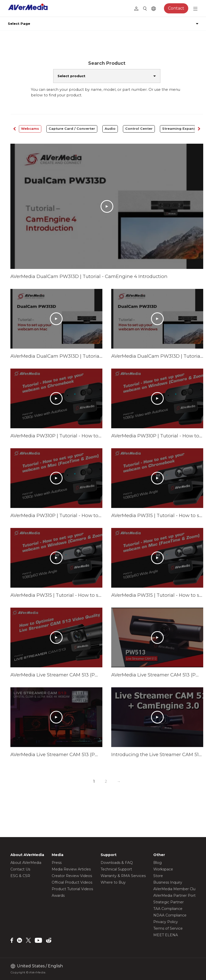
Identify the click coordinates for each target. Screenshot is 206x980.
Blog (157, 863)
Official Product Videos (72, 882)
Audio (110, 129)
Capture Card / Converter (72, 129)
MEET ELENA (166, 935)
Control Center (139, 129)
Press (57, 863)
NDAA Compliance (170, 915)
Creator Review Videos (72, 876)
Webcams (30, 129)
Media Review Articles (71, 869)
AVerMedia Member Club (175, 889)
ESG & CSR (20, 876)
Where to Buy (113, 882)
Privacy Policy (166, 922)
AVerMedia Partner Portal (176, 896)
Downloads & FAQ (117, 863)
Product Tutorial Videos (72, 889)
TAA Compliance (168, 909)
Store (158, 876)
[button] (199, 129)
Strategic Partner (168, 902)
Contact (176, 8)
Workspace (163, 869)
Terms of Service (168, 928)
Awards (58, 896)
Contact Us (20, 869)
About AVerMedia (26, 863)
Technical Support (116, 869)
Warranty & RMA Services (123, 876)
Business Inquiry (168, 882)
